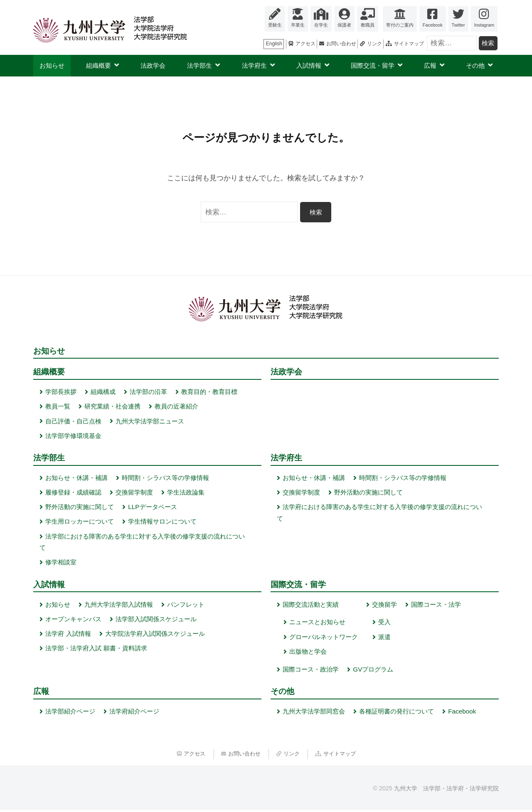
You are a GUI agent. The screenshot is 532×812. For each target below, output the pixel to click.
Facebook (433, 25)
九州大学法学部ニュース (150, 422)
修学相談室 (61, 563)
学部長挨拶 (61, 392)
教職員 (368, 25)
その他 (475, 65)
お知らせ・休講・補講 (76, 479)
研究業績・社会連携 (112, 407)
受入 (384, 624)
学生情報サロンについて (162, 523)
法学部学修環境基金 (73, 437)
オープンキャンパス (73, 621)
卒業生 (298, 25)
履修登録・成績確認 (73, 493)
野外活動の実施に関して (80, 508)
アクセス (305, 44)
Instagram (484, 25)
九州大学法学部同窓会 (314, 713)
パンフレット (186, 606)
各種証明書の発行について (397, 713)
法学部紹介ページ (70, 713)
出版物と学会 (308, 653)
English (274, 44)
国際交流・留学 (373, 65)
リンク (374, 44)
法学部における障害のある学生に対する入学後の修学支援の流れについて (142, 543)
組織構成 (103, 392)
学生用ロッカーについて (80, 523)
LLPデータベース (152, 508)
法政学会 (153, 65)
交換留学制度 (134, 493)
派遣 (384, 638)
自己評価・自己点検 (73, 422)
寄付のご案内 (400, 25)
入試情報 (309, 65)
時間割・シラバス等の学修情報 (165, 479)
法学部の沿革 (148, 392)
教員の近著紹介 (176, 407)
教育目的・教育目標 (209, 392)
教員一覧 (58, 407)
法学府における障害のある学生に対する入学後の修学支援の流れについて (379, 514)
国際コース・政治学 (311, 671)
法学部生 (199, 65)
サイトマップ (409, 44)
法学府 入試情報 (68, 635)
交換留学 (384, 606)
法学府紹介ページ (134, 713)
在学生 (321, 25)
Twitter (458, 25)
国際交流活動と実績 (311, 606)
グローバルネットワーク (324, 638)
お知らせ (52, 65)
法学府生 (254, 65)
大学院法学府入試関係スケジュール (155, 635)
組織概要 (99, 65)
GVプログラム (373, 671)
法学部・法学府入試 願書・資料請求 (96, 650)
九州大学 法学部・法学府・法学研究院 (446, 791)
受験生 (275, 25)
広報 (430, 65)
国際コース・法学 (436, 606)
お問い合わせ (341, 44)
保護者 (344, 25)
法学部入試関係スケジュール (156, 621)
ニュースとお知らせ (317, 624)
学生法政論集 (186, 493)
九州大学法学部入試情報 (119, 606)
